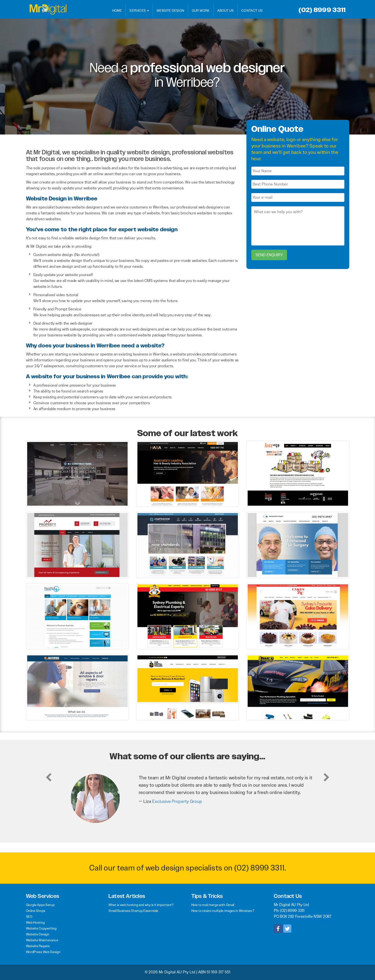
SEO (29, 917)
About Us (226, 11)
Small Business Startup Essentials (133, 911)
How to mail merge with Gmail (213, 905)
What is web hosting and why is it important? (141, 905)
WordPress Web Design (43, 952)
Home (117, 11)
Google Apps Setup (40, 905)
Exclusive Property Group (177, 801)
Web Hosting (35, 922)
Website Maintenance (42, 940)
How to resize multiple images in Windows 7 (223, 911)
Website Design (170, 11)
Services (139, 11)
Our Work (201, 11)
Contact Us (252, 11)
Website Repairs (38, 946)
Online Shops (36, 911)
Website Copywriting (41, 928)
